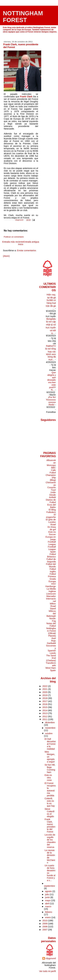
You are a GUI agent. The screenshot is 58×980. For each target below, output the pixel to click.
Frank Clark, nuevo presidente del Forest (50, 825)
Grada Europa (52, 580)
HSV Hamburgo (51, 585)
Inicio (21, 244)
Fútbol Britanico (52, 555)
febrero (49, 912)
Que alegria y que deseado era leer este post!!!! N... (52, 381)
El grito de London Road (51, 522)
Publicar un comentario (14, 237)
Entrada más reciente (13, 242)
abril (47, 904)
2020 (45, 692)
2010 (45, 921)
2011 (45, 719)
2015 (45, 707)
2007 (45, 930)
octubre (49, 733)
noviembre (50, 728)
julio (47, 894)
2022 (45, 686)
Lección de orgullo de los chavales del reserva (50, 841)
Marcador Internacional (51, 599)
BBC (54, 468)
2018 (45, 698)
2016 (45, 704)
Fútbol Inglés (53, 570)
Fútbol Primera (52, 575)
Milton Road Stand (53, 606)
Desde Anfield (52, 496)
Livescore (51, 594)
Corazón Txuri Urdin (52, 490)
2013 (45, 713)
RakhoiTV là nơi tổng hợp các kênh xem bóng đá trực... (50, 353)
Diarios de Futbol (51, 501)
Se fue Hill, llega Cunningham (50, 768)
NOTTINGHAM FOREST (23, 17)
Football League (52, 543)
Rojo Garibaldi (51, 642)
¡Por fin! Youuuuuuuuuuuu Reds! (51, 401)
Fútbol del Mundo (51, 565)
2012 (45, 716)
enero (48, 917)
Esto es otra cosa (48, 778)
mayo (48, 900)
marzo (48, 906)
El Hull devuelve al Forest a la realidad (50, 744)
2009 (45, 924)
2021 (45, 689)
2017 (45, 701)
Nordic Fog (53, 620)
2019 (45, 695)
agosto (49, 891)
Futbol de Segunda (51, 560)
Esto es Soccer (52, 533)
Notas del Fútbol (51, 625)
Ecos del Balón (52, 506)
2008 (45, 927)
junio (48, 897)
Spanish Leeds (52, 652)
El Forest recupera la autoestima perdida (50, 789)
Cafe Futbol (53, 471)
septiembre (49, 886)
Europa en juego (51, 538)
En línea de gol (52, 528)
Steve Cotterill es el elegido (49, 813)
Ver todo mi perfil (48, 971)
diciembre (50, 722)
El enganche (51, 516)
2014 (45, 710)
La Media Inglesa (51, 590)
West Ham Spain (51, 669)
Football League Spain (52, 549)
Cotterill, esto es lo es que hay (50, 802)
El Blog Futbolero (51, 511)
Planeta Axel (52, 637)
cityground (51, 958)
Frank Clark (26, 97)
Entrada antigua (31, 242)
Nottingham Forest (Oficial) (51, 631)
